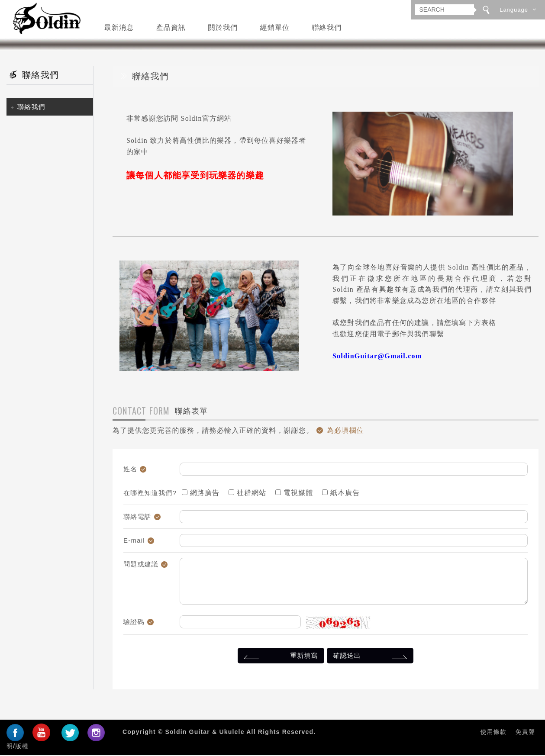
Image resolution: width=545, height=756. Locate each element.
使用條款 (493, 733)
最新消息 (119, 27)
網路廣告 (201, 494)
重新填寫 (279, 658)
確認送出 (372, 658)
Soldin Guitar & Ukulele (44, 19)
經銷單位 (275, 27)
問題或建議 (141, 565)
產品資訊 (171, 27)
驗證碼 (134, 623)
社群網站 (247, 494)
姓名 (130, 470)
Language (514, 10)
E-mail (134, 542)
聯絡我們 (327, 27)
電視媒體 (294, 494)
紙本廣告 (341, 494)
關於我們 (223, 27)
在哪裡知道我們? (150, 494)
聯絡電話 (137, 518)
